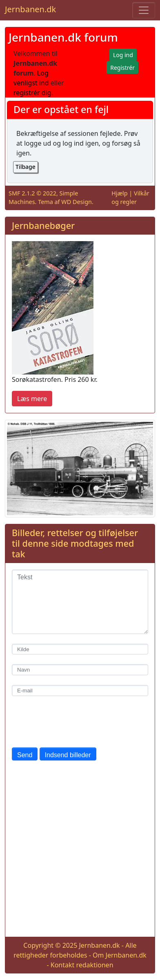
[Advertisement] (80, 850)
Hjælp (119, 193)
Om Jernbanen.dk (120, 955)
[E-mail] (80, 691)
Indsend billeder (68, 755)
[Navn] (80, 670)
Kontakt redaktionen (82, 965)
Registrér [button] (122, 68)
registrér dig (32, 93)
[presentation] (74, 722)
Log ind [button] (123, 55)
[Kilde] (80, 649)
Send (25, 755)
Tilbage (26, 167)
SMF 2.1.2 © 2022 (32, 193)
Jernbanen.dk (30, 9)
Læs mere (32, 399)
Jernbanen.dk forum (63, 37)
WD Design (77, 202)
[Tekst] (80, 602)
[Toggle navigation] (144, 10)
